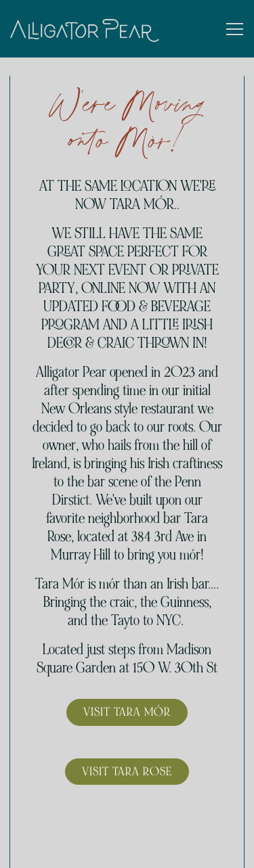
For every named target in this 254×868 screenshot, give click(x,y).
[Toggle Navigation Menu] (235, 29)
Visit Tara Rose (127, 771)
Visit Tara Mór (127, 712)
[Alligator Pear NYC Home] (85, 29)
